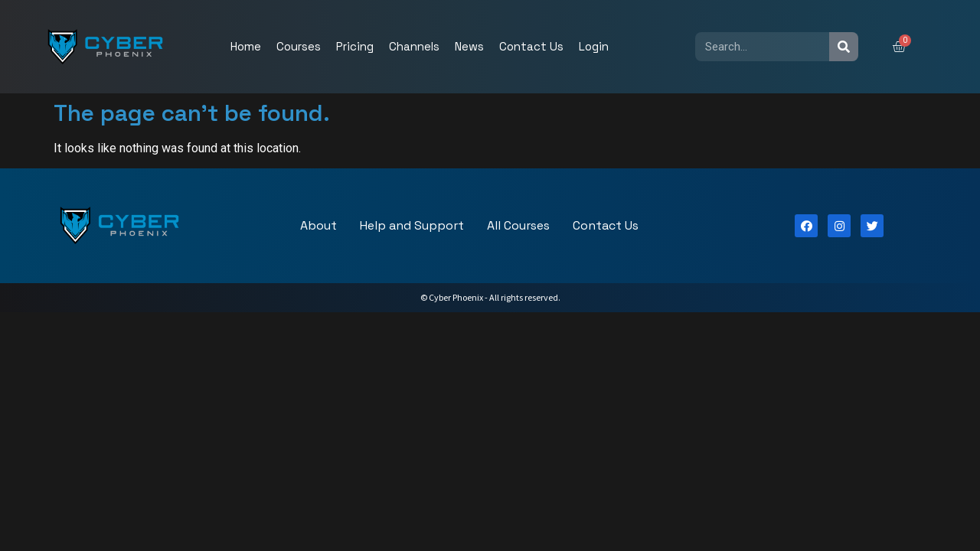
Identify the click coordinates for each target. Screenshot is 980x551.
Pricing (355, 46)
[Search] (844, 47)
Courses (299, 46)
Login (594, 46)
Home (246, 46)
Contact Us (531, 46)
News (469, 46)
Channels (414, 46)
